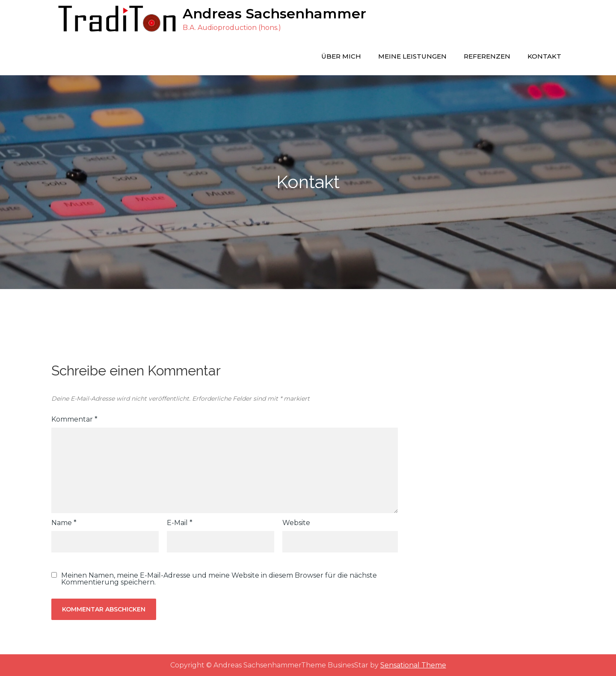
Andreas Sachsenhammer (274, 13)
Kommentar (74, 419)
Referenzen (487, 56)
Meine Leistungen (412, 56)
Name (64, 523)
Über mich (341, 56)
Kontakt (544, 56)
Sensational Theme (413, 665)
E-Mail (180, 523)
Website (296, 523)
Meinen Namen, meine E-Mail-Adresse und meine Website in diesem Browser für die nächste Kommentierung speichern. (219, 579)
